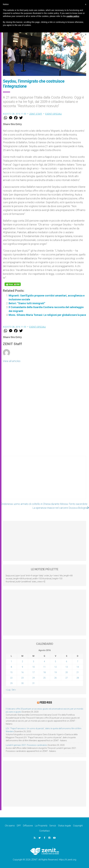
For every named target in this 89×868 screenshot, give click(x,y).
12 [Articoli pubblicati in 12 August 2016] (55, 667)
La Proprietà (41, 826)
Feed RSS (46, 702)
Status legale (64, 826)
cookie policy (73, 16)
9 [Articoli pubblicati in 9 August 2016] (22, 667)
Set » (14, 690)
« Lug (8, 690)
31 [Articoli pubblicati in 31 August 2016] (34, 683)
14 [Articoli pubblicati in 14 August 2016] (78, 667)
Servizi (53, 826)
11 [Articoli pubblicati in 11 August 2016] (44, 667)
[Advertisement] (44, 480)
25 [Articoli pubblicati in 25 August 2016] (44, 678)
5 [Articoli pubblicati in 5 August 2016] (55, 661)
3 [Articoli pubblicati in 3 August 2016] (34, 661)
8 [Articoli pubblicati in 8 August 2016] (11, 667)
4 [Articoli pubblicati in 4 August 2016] (44, 661)
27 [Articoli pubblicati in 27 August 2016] (67, 678)
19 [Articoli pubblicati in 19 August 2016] (55, 672)
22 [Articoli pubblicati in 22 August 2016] (11, 678)
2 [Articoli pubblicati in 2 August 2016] (22, 661)
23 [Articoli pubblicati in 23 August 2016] (22, 678)
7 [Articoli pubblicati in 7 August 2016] (78, 661)
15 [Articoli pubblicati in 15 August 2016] (11, 672)
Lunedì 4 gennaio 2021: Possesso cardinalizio (27, 745)
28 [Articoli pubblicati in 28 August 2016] (78, 678)
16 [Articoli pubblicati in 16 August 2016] (22, 672)
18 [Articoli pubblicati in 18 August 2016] (44, 672)
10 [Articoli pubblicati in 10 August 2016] (34, 667)
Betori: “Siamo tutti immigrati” (27, 303)
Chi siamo (10, 826)
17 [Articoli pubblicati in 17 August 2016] (34, 672)
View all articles (12, 361)
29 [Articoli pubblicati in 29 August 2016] (11, 683)
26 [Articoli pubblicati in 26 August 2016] (55, 678)
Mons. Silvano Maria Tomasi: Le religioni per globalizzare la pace (47, 315)
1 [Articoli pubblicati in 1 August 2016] (11, 661)
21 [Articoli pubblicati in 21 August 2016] (78, 672)
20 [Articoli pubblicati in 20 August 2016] (67, 672)
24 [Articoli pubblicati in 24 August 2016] (34, 678)
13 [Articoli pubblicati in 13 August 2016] (67, 667)
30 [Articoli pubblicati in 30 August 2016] (22, 683)
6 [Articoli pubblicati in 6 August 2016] (67, 661)
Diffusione (28, 826)
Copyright (78, 826)
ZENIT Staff (36, 114)
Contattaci (44, 831)
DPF (19, 826)
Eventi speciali (54, 114)
